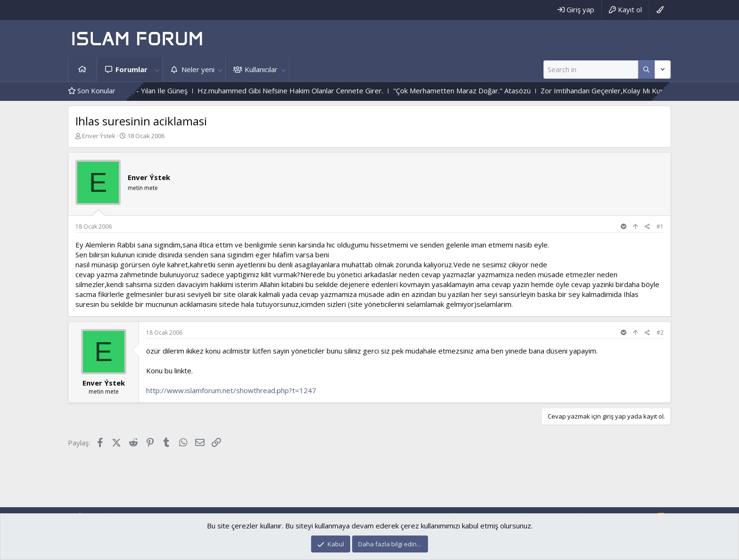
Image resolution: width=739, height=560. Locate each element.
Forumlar (131, 69)
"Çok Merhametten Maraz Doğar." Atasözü (476, 91)
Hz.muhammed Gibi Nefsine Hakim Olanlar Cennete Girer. (304, 91)
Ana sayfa (82, 70)
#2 (660, 333)
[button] (157, 70)
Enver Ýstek (99, 136)
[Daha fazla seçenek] (646, 70)
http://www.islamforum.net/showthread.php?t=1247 (231, 390)
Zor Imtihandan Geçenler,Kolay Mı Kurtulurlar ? (629, 91)
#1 (660, 226)
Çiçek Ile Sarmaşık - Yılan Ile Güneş (146, 91)
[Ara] (591, 70)
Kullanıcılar (261, 69)
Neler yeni (198, 69)
